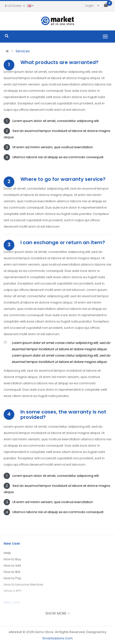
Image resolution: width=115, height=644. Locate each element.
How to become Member (24, 584)
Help (7, 553)
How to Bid (12, 572)
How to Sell (12, 566)
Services (23, 51)
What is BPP (13, 591)
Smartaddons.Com (57, 638)
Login (89, 5)
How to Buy (12, 559)
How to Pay (12, 578)
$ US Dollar (15, 6)
